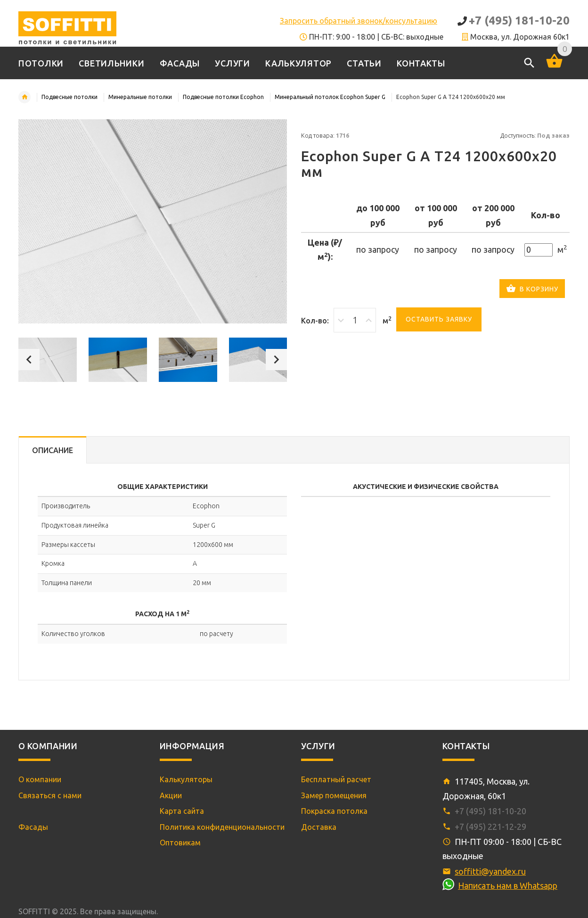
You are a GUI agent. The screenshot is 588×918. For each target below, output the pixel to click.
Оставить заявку (439, 319)
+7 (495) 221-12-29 (490, 827)
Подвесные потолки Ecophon (223, 97)
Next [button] (276, 360)
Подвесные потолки (69, 97)
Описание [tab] (53, 450)
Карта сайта (182, 811)
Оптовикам (180, 843)
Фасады (33, 827)
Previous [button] (29, 360)
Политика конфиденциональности (222, 827)
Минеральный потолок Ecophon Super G (330, 97)
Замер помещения (334, 795)
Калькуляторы (186, 779)
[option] (48, 360)
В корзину (532, 289)
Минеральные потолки (140, 97)
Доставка (319, 827)
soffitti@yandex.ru (490, 871)
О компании (40, 779)
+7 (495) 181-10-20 (519, 21)
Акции (171, 795)
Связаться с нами (50, 795)
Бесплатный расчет (336, 779)
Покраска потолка (334, 811)
